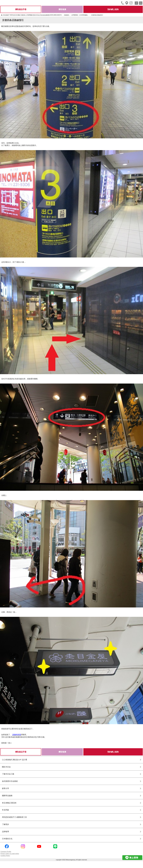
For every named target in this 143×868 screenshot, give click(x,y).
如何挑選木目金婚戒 (10, 781)
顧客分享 (5, 788)
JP (136, 3)
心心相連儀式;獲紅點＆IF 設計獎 (15, 760)
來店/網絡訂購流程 (9, 803)
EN (141, 3)
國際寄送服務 (7, 796)
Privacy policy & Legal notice (10, 854)
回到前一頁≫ (7, 743)
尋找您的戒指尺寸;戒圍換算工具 (14, 817)
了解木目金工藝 (8, 774)
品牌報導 (5, 832)
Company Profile (6, 852)
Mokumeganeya (9, 3)
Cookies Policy (5, 856)
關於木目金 (6, 767)
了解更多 (5, 824)
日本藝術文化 (7, 839)
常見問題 (5, 810)
